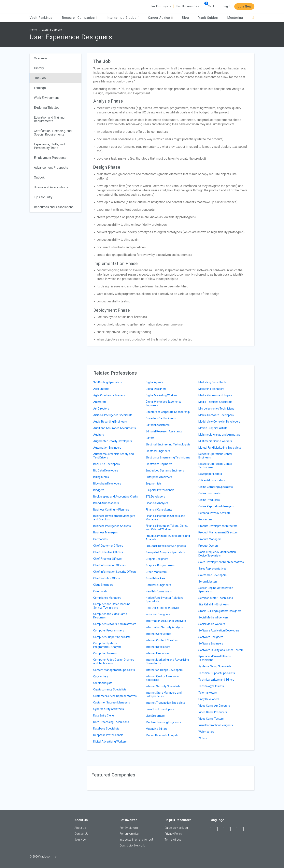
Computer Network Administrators (115, 624)
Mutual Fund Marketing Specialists (220, 448)
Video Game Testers (211, 719)
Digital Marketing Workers (162, 395)
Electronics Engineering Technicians (168, 457)
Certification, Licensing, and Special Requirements (53, 133)
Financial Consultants (159, 510)
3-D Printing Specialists (108, 382)
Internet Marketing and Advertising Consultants (167, 661)
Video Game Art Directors (214, 706)
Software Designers (211, 637)
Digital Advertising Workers (110, 742)
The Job (40, 78)
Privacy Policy (173, 834)
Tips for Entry (43, 197)
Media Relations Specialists (215, 402)
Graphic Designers (157, 559)
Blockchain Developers (107, 484)
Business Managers (106, 532)
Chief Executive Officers (108, 552)
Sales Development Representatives (221, 562)
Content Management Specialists (114, 670)
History (39, 68)
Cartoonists (100, 539)
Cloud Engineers (103, 585)
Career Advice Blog (176, 828)
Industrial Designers (158, 614)
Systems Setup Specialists (215, 666)
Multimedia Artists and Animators (219, 435)
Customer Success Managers (112, 702)
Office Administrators (212, 480)
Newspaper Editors (210, 474)
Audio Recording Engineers (110, 422)
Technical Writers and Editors (216, 680)
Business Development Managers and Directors (114, 518)
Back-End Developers (106, 464)
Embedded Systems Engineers (165, 470)
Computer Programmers (109, 630)
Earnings (40, 88)
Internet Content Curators (162, 640)
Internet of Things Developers (164, 670)
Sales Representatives (212, 569)
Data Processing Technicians (111, 722)
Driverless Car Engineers (161, 418)
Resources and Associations (54, 207)
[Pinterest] (238, 829)
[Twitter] (225, 829)
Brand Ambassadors (106, 503)
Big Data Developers (106, 470)
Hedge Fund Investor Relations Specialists (165, 600)
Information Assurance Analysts (166, 621)
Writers (203, 738)
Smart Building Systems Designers (220, 611)
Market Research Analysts (162, 735)
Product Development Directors (218, 526)
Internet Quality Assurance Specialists (162, 678)
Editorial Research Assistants (164, 431)
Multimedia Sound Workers (215, 441)
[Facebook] (212, 829)
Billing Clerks (101, 477)
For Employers (161, 6)
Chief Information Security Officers (115, 572)
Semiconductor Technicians (216, 598)
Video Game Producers (213, 712)
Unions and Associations (51, 187)
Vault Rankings (41, 18)
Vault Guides (208, 18)
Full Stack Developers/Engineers (166, 546)
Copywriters (101, 676)
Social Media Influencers (213, 617)
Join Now (244, 7)
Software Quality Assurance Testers (221, 650)
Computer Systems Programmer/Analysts (107, 645)
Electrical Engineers (158, 451)
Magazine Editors (157, 729)
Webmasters (206, 732)
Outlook (39, 177)
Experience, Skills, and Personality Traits (49, 146)
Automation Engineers (107, 448)
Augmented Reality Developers (113, 441)
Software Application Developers (219, 630)
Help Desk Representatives (162, 608)
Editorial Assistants (158, 425)
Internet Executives (158, 653)
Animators (100, 402)
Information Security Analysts (164, 627)
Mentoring (235, 18)
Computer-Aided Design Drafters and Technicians (114, 661)
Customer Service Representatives (115, 696)
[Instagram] (232, 829)
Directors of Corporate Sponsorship (168, 412)
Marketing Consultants (213, 382)
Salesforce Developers (213, 575)
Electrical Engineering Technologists (168, 444)
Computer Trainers (105, 653)
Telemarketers (208, 693)
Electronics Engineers (159, 464)
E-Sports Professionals (160, 490)
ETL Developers (155, 497)
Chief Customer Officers (108, 546)
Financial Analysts (157, 503)
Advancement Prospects (51, 168)
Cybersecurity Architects (109, 709)
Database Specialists (106, 729)
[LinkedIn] (219, 829)
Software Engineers (211, 644)
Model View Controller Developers (219, 422)
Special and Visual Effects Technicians (215, 658)
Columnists (100, 591)
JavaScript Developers (160, 709)
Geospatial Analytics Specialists (165, 552)
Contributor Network (132, 846)
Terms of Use (173, 840)
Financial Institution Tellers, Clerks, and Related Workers (167, 528)
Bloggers (99, 490)
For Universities (188, 6)
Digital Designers (156, 389)
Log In (227, 6)
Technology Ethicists (211, 686)
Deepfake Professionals (108, 735)
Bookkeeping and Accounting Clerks (116, 497)
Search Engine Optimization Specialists (216, 590)
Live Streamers (155, 716)
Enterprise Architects (159, 477)
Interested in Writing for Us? (136, 840)
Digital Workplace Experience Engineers (164, 403)
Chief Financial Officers (107, 559)
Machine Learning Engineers (163, 722)
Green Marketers (156, 572)
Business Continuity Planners (111, 510)
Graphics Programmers (160, 565)
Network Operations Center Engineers (215, 456)
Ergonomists (154, 484)
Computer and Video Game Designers (110, 616)
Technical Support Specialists (217, 673)
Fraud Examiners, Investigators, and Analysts (168, 538)
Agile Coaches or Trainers (109, 395)
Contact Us (81, 834)
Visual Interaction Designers (216, 725)
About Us (80, 828)
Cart (211, 6)
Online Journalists (210, 493)
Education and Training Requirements (49, 119)
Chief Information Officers (109, 565)
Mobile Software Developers (216, 415)
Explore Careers (52, 30)
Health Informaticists (159, 591)
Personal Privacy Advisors (214, 513)
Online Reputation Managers (216, 506)
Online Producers (209, 500)
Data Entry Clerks (104, 716)
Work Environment (46, 98)
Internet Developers (158, 647)
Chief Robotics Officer (107, 578)
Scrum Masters (208, 582)
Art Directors (101, 409)
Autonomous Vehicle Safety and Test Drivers (114, 456)
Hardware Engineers (158, 585)
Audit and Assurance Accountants (115, 428)
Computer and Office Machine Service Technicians (112, 606)
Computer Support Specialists (112, 637)
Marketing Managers (211, 389)
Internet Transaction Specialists (165, 703)
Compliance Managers (107, 598)
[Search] (253, 18)
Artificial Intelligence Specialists (113, 415)
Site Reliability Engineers (214, 604)
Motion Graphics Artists (213, 428)
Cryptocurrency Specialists (110, 689)
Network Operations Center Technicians (215, 466)
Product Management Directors (218, 532)
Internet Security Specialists (163, 686)
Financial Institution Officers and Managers (165, 518)
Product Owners (208, 546)
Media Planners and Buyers (215, 395)
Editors (150, 438)
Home (33, 30)
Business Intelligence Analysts (112, 526)
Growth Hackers (156, 578)
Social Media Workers (212, 624)
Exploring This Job (47, 108)
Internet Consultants (158, 634)
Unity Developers (209, 699)
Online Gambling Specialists (216, 487)
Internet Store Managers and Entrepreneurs (164, 694)
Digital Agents (154, 382)
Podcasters (206, 519)
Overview (40, 58)
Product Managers (210, 539)
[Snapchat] (245, 829)
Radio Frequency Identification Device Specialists (217, 554)
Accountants (101, 389)
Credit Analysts (103, 683)
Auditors (99, 435)
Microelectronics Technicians (216, 409)
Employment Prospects (50, 158)
